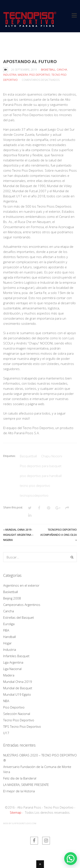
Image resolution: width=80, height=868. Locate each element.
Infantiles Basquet (16, 656)
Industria (10, 75)
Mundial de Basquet (18, 688)
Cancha (62, 70)
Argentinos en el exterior (21, 585)
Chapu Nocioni (52, 456)
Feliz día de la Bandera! (20, 778)
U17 (6, 733)
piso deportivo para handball (41, 476)
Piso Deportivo (40, 75)
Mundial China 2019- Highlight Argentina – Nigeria (18, 535)
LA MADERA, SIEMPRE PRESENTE (26, 785)
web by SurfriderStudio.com (20, 823)
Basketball (48, 70)
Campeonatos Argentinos (22, 605)
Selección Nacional (17, 714)
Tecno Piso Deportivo (19, 720)
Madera (23, 75)
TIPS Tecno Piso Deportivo (22, 726)
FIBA (6, 630)
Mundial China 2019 (18, 682)
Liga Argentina (13, 662)
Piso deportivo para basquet (41, 466)
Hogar (7, 643)
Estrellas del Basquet (19, 617)
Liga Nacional (12, 669)
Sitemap (16, 813)
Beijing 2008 (12, 598)
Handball (9, 637)
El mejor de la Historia (19, 791)
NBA (6, 701)
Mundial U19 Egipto (17, 694)
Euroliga (9, 624)
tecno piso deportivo (35, 486)
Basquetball (28, 456)
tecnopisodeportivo (34, 495)
